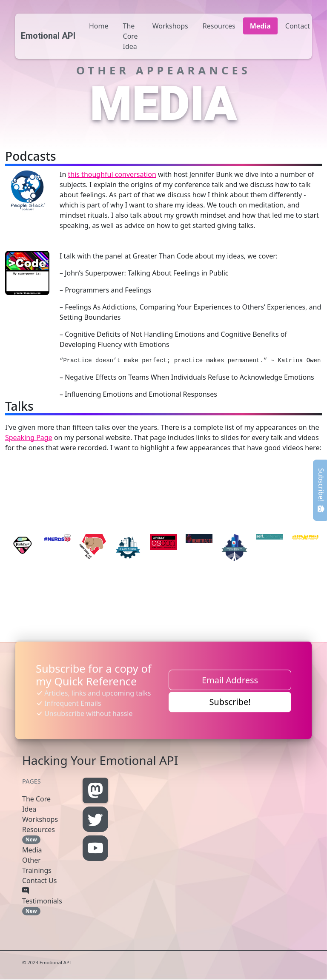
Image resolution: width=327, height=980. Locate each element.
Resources (219, 26)
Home (99, 26)
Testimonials (42, 901)
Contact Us (39, 881)
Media (260, 26)
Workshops (170, 26)
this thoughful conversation (112, 174)
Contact (298, 26)
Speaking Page (29, 437)
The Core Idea (131, 36)
